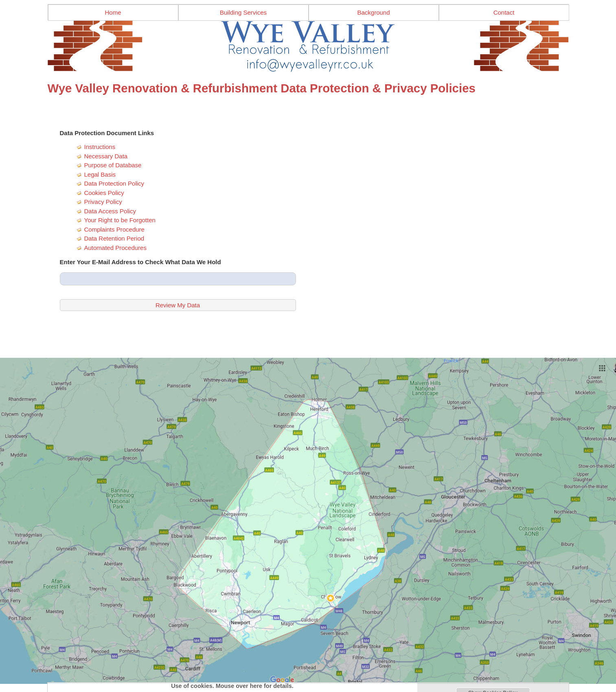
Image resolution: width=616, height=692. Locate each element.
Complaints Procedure (114, 229)
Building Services (243, 12)
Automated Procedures (115, 248)
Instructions (100, 147)
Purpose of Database (113, 165)
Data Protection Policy (114, 183)
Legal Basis (100, 174)
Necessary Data (106, 156)
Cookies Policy (104, 193)
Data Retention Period (114, 238)
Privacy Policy (103, 202)
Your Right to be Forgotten (120, 220)
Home (113, 12)
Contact (504, 12)
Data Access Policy (110, 211)
